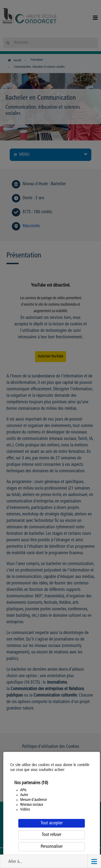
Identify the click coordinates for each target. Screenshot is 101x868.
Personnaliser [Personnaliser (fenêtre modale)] (52, 847)
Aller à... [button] (15, 862)
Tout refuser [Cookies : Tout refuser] (52, 835)
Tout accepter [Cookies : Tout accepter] (52, 823)
